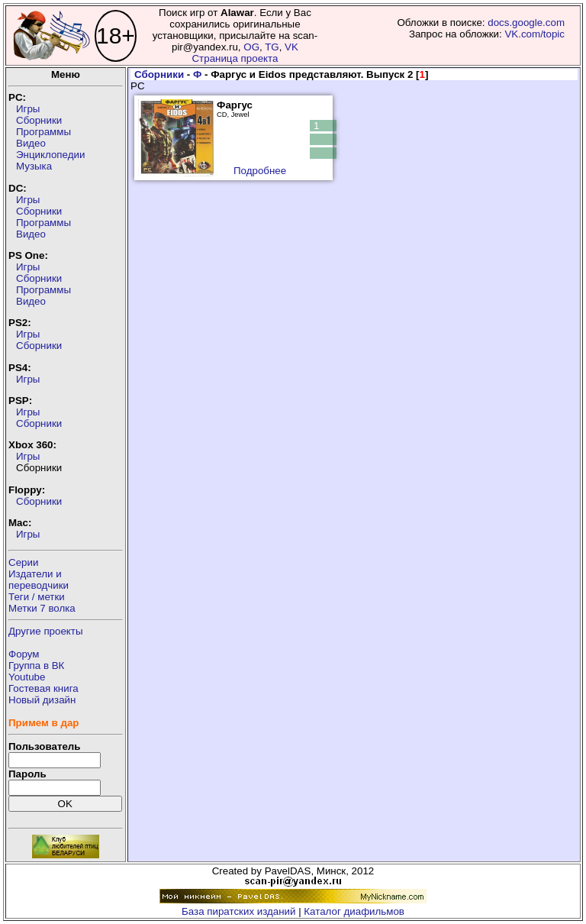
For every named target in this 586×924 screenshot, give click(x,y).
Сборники (39, 120)
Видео (31, 143)
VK (291, 47)
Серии (23, 562)
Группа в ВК (36, 666)
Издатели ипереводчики (39, 580)
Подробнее (260, 171)
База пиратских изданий (238, 911)
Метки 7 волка (42, 608)
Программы (43, 132)
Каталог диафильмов (354, 911)
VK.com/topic (534, 34)
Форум (24, 654)
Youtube (27, 677)
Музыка (34, 166)
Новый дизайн (42, 700)
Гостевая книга (43, 688)
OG (251, 47)
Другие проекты (46, 631)
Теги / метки (37, 597)
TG (272, 47)
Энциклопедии (50, 155)
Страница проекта (235, 58)
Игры (28, 109)
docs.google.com (526, 23)
